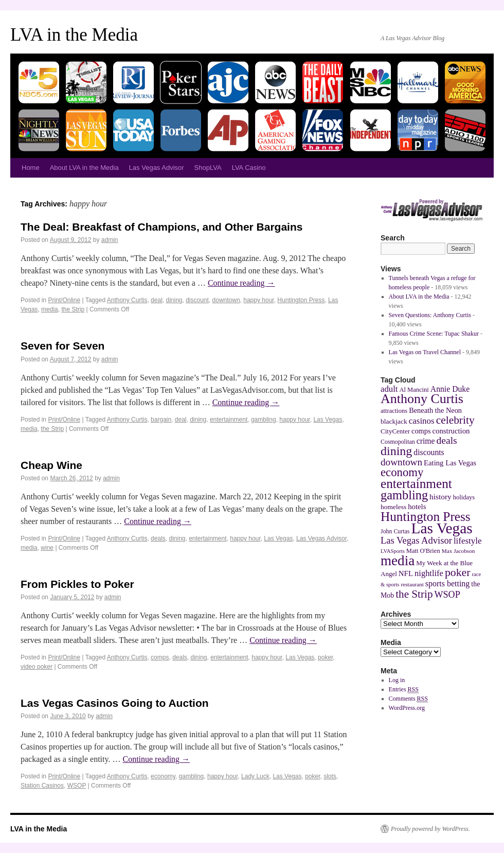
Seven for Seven (62, 346)
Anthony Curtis (127, 300)
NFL (406, 573)
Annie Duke (450, 389)
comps (160, 657)
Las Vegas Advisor (157, 168)
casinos (422, 421)
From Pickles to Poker (77, 584)
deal (157, 300)
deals (158, 538)
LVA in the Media (74, 35)
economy (163, 776)
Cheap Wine (51, 465)
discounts (429, 452)
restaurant (412, 584)
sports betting (448, 584)
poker (325, 657)
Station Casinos (42, 786)
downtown (226, 300)
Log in (397, 680)
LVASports (393, 551)
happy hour (258, 300)
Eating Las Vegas (450, 463)
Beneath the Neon (435, 410)
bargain (161, 420)
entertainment (229, 420)
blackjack (394, 421)
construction (451, 431)
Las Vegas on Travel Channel (425, 352)
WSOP (77, 786)
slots (330, 776)
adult (389, 389)
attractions (394, 411)
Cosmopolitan (398, 442)
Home (31, 168)
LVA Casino (249, 168)
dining (174, 300)
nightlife (429, 573)
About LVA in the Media (84, 168)
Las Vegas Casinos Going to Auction (115, 703)
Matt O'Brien (423, 551)
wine (47, 548)
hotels (417, 507)
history (440, 497)
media (50, 309)
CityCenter (395, 431)
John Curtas (395, 531)
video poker (37, 667)
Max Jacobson (458, 551)
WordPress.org (407, 708)
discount (197, 300)
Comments (408, 699)
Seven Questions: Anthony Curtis (430, 315)
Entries (404, 690)
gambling (264, 420)
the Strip (73, 309)
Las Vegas (328, 420)
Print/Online (64, 300)
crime (426, 441)
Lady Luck (255, 776)
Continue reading (241, 283)
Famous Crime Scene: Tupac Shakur (434, 334)
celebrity (455, 420)
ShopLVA (208, 168)
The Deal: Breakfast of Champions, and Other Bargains (161, 227)
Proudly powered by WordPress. (430, 829)
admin (110, 240)
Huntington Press (301, 300)
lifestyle (468, 541)
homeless (393, 507)
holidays (464, 497)
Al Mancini (414, 390)
